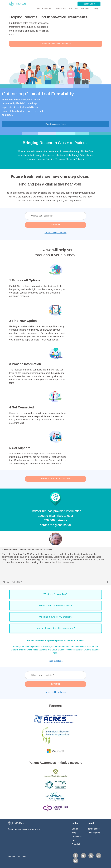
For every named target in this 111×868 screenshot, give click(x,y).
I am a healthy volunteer (55, 233)
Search (75, 829)
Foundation (86, 8)
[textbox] (56, 216)
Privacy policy (94, 833)
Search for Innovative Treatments (56, 44)
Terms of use (94, 829)
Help (74, 840)
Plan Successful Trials (55, 124)
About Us (74, 8)
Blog (96, 8)
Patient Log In (89, 4)
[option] (55, 555)
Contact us (77, 837)
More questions (55, 661)
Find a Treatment (45, 8)
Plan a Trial (61, 8)
